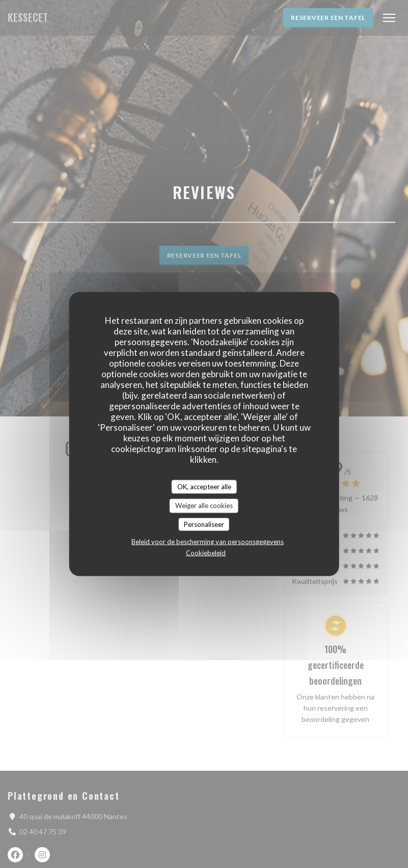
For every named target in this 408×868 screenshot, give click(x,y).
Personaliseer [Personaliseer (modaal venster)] (204, 524)
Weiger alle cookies (204, 506)
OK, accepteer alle (204, 486)
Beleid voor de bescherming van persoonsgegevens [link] (208, 542)
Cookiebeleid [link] (206, 553)
